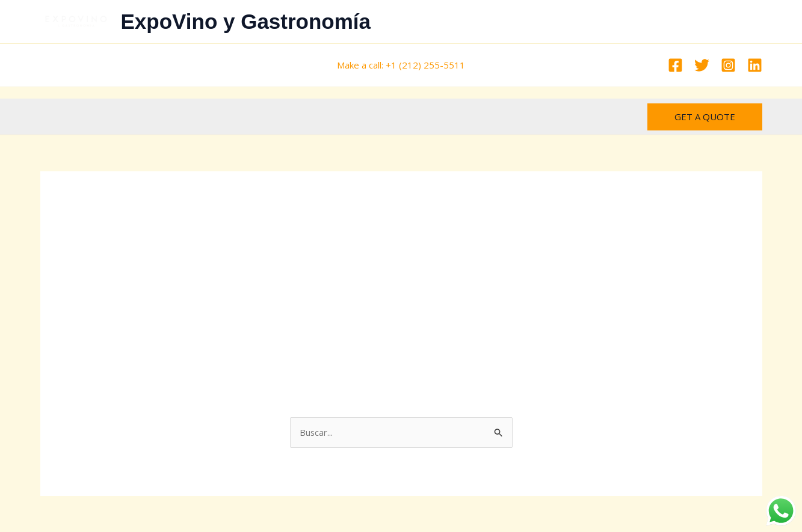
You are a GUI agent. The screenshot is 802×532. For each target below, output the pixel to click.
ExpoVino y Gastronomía (246, 21)
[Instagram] (728, 65)
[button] (705, 117)
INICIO (473, 22)
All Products (416, 22)
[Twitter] (702, 65)
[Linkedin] (755, 65)
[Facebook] (675, 65)
